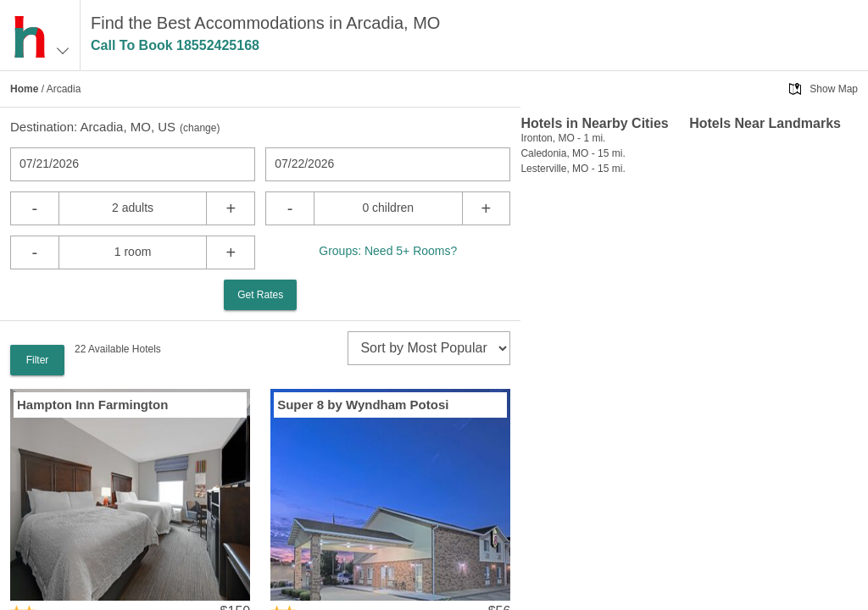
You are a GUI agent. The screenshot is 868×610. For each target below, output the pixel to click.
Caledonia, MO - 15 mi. (573, 153)
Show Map (834, 89)
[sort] (429, 348)
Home (24, 89)
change (200, 128)
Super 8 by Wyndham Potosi (363, 405)
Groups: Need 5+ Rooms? (388, 251)
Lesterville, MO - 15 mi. (573, 169)
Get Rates (260, 295)
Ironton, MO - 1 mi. (563, 138)
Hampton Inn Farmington (92, 405)
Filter (38, 360)
